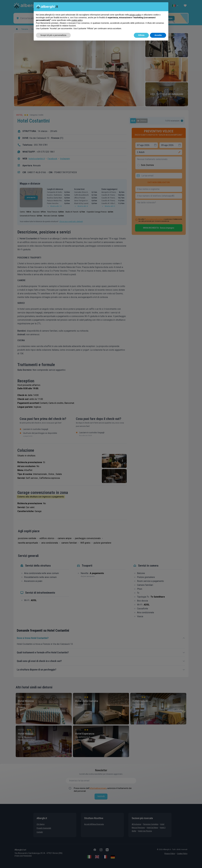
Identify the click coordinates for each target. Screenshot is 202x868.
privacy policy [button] (135, 15)
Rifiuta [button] (141, 35)
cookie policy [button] (77, 20)
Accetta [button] (158, 35)
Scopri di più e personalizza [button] (53, 35)
